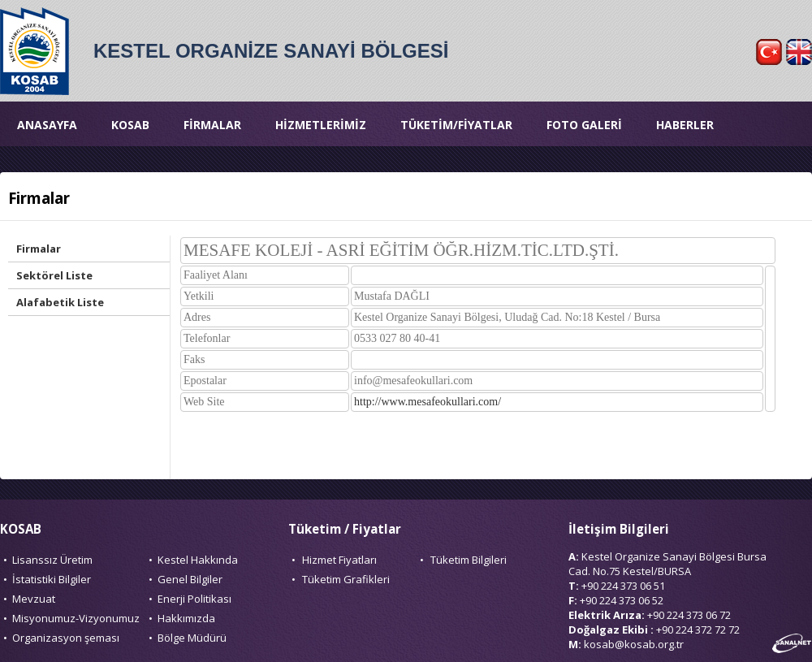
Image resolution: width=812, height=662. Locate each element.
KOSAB (130, 125)
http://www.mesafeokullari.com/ (428, 402)
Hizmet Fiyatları (339, 560)
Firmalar (39, 249)
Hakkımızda (186, 618)
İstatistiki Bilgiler (52, 579)
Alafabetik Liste (60, 302)
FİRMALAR (212, 125)
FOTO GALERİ (584, 125)
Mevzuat (34, 599)
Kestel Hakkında (198, 560)
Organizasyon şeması (66, 638)
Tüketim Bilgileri (469, 560)
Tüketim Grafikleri (346, 579)
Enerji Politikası (194, 599)
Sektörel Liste (54, 275)
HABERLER (685, 125)
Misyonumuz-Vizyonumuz (76, 618)
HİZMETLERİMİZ (321, 125)
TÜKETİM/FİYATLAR (456, 125)
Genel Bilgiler (190, 579)
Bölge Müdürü (192, 638)
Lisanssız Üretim (52, 560)
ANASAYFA (47, 125)
